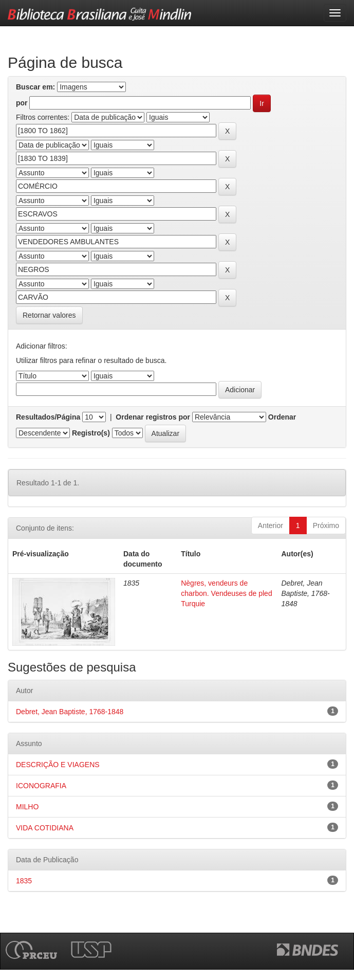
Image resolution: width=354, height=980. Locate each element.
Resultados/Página (48, 417)
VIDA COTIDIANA (45, 828)
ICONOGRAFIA (41, 786)
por (22, 103)
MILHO (27, 807)
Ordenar (282, 417)
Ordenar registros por (153, 417)
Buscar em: (35, 87)
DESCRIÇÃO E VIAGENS (58, 765)
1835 (24, 881)
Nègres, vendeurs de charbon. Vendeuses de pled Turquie (226, 593)
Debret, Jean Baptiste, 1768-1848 (70, 712)
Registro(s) (91, 433)
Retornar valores (49, 315)
